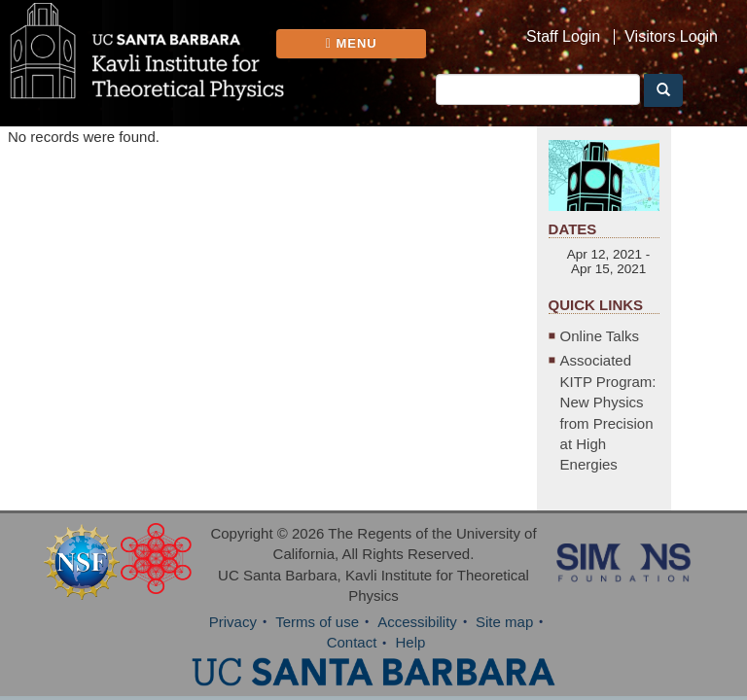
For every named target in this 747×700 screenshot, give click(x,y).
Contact (352, 642)
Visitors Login (671, 37)
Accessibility (417, 622)
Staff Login (563, 37)
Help (411, 642)
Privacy (233, 622)
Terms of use (317, 622)
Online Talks (600, 336)
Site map (504, 622)
